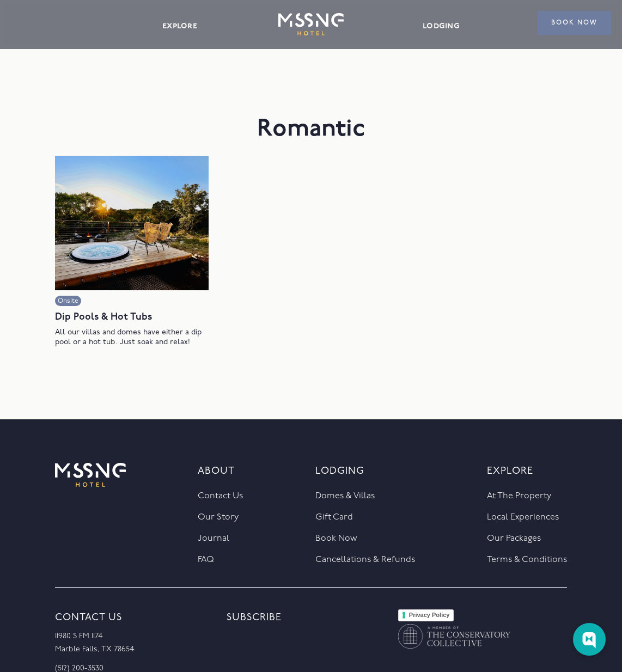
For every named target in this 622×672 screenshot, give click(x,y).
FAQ (206, 560)
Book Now (336, 539)
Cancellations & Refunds (365, 560)
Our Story (218, 517)
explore (180, 26)
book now (574, 23)
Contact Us (220, 496)
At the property (519, 496)
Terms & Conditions (527, 560)
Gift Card (334, 517)
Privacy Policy (429, 615)
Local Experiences (523, 517)
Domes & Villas (345, 496)
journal (214, 539)
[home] (311, 24)
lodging (441, 26)
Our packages (514, 539)
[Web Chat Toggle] (589, 639)
